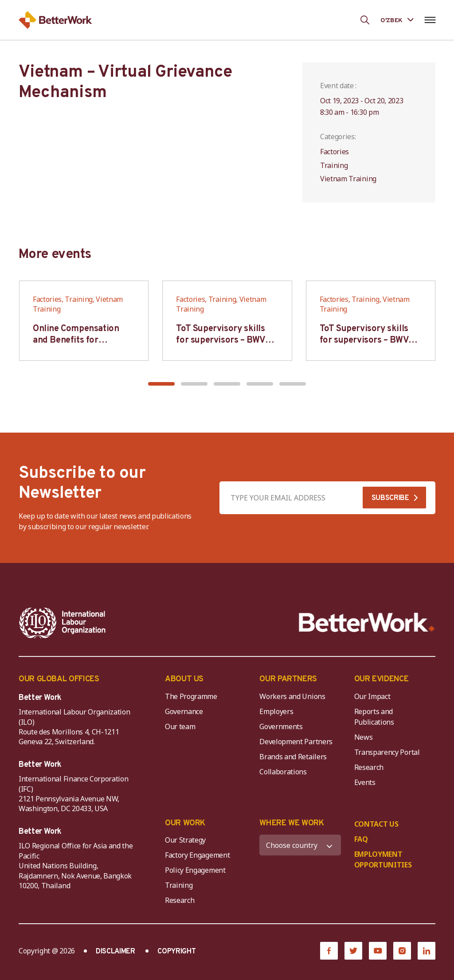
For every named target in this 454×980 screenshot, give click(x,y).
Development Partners (296, 742)
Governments (281, 726)
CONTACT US (376, 824)
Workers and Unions (292, 696)
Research (369, 767)
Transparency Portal (387, 752)
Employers (276, 711)
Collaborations (283, 772)
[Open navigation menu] (430, 20)
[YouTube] (378, 951)
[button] (161, 384)
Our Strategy (185, 840)
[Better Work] (367, 623)
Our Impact (372, 696)
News (364, 737)
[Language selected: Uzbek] (397, 20)
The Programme (191, 696)
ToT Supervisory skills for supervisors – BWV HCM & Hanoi (221, 340)
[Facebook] (329, 951)
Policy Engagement (197, 870)
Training (179, 885)
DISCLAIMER (115, 952)
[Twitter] (353, 951)
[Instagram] (402, 951)
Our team (180, 726)
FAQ (361, 839)
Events (365, 782)
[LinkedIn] (427, 951)
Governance (184, 711)
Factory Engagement (197, 855)
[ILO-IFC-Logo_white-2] (63, 623)
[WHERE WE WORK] (300, 845)
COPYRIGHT (176, 952)
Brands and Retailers (293, 757)
